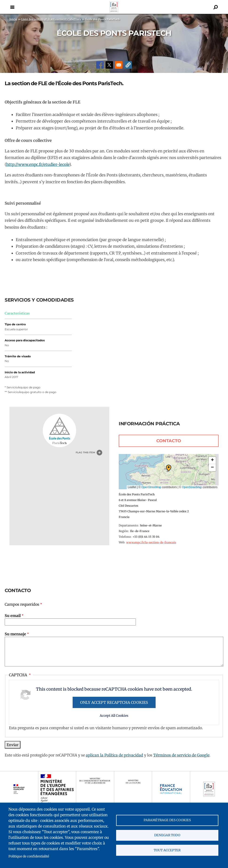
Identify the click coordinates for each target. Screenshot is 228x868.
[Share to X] (109, 65)
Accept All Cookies (114, 716)
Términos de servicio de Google (181, 755)
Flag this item (85, 452)
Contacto (169, 441)
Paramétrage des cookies (167, 820)
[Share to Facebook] (100, 65)
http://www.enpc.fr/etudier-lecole (38, 164)
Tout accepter (167, 850)
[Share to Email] (119, 65)
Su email (13, 616)
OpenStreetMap (151, 487)
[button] (128, 65)
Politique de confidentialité (29, 856)
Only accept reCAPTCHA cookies (114, 702)
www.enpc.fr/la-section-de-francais (151, 542)
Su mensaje (15, 634)
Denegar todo (167, 835)
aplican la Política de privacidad (114, 755)
